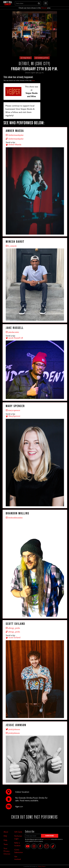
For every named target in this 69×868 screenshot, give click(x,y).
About (6, 832)
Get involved (18, 858)
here (33, 80)
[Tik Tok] (53, 846)
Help (5, 840)
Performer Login (18, 837)
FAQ (5, 836)
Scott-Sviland (13, 637)
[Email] (47, 846)
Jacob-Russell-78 (14, 338)
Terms (44, 866)
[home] (8, 3)
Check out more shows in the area (34, 8)
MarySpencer (13, 416)
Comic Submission (18, 851)
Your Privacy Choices (7, 851)
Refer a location (17, 844)
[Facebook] (40, 846)
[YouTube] (28, 846)
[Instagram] (34, 846)
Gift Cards (18, 832)
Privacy (40, 866)
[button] (45, 3)
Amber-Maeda (13, 144)
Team (6, 844)
